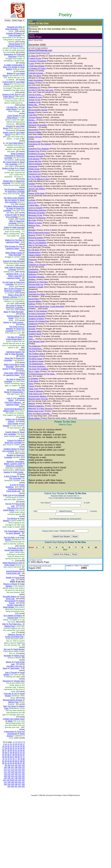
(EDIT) (32, 21)
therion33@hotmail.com (38, 50)
